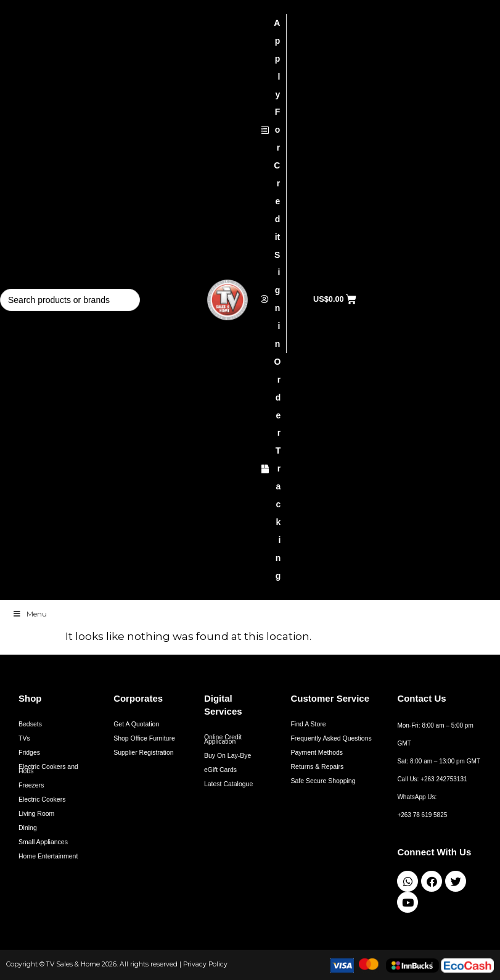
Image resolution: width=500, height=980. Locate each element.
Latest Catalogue (228, 784)
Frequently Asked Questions (331, 738)
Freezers (31, 785)
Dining (28, 828)
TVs (24, 738)
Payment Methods (317, 752)
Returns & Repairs (317, 766)
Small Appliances (43, 842)
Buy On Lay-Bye (227, 755)
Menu (30, 614)
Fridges (29, 752)
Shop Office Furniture (144, 738)
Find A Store (308, 724)
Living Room (36, 813)
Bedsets (30, 724)
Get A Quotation (136, 724)
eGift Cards (220, 770)
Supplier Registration (143, 752)
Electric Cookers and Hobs (48, 769)
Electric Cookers (42, 799)
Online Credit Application (223, 739)
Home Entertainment (48, 856)
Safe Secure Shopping (323, 781)
